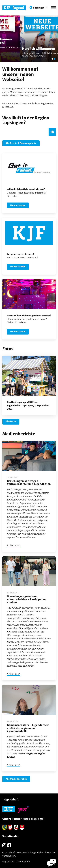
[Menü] (53, 8)
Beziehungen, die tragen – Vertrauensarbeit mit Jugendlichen (29, 482)
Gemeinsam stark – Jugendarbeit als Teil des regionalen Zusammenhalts (28, 728)
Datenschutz (23, 862)
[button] (38, 8)
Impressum (8, 862)
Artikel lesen (14, 545)
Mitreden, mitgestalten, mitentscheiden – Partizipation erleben (27, 599)
